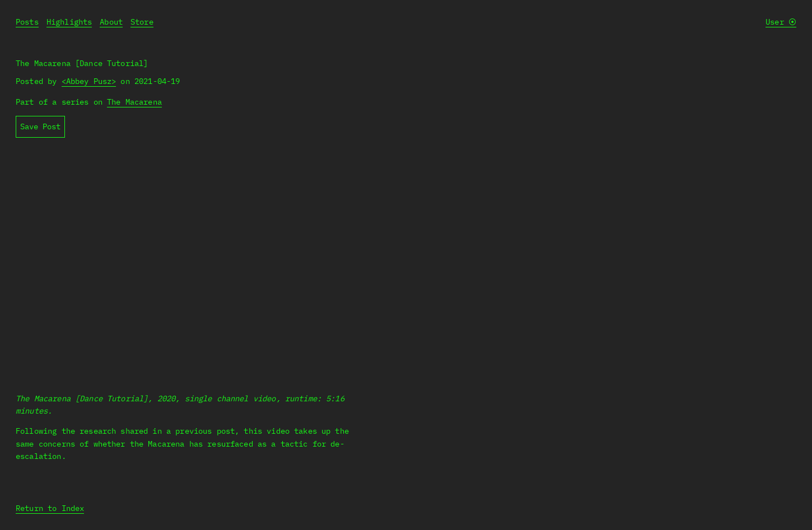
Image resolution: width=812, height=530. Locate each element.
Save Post (40, 126)
